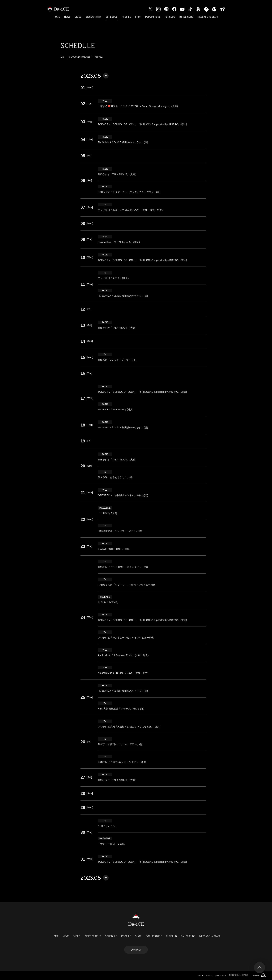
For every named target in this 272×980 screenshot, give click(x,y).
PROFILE (126, 17)
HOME (57, 17)
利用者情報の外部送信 (239, 975)
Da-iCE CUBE (186, 17)
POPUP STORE (153, 17)
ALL (63, 57)
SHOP (138, 17)
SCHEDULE (112, 17)
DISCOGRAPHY (93, 17)
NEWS (67, 17)
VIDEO (78, 17)
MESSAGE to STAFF (208, 17)
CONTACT (136, 950)
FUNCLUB (170, 17)
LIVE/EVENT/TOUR (80, 57)
